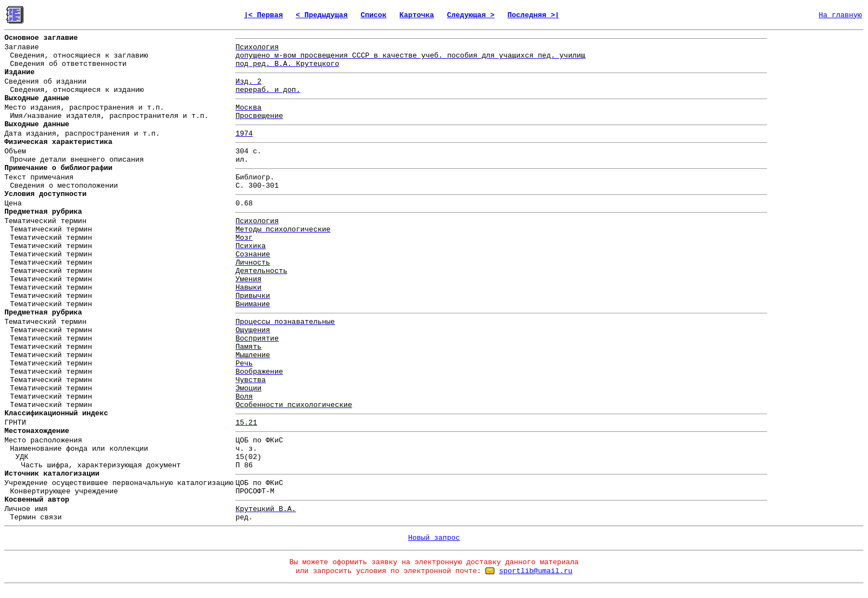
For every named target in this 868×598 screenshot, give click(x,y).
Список (373, 15)
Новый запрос (434, 538)
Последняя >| (534, 15)
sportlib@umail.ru (536, 571)
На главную (840, 15)
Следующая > (471, 15)
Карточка (417, 15)
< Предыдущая (322, 15)
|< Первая (263, 15)
